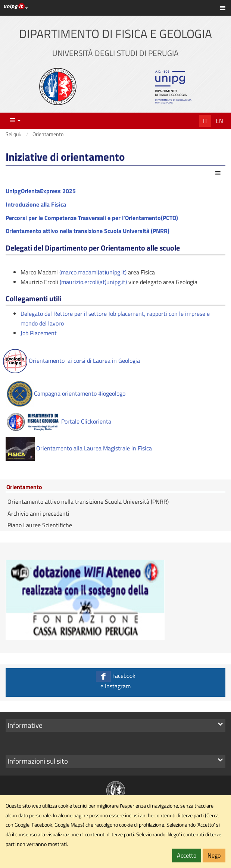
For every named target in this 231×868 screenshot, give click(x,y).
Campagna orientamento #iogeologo (65, 393)
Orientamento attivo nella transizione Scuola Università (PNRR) (88, 501)
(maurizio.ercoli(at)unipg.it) (93, 282)
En (219, 121)
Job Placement (39, 333)
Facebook (115, 681)
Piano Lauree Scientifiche (40, 525)
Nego (214, 855)
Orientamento (24, 487)
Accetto (187, 855)
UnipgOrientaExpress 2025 (41, 191)
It (205, 121)
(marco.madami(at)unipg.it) (93, 272)
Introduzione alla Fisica (36, 204)
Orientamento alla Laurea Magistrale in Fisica (94, 448)
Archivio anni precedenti (38, 513)
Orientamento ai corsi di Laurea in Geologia (71, 361)
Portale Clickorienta (58, 421)
